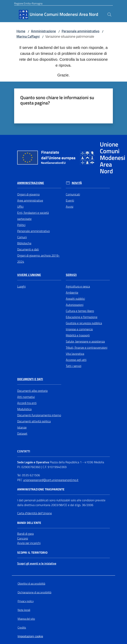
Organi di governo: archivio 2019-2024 (38, 258)
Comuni (22, 237)
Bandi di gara (25, 534)
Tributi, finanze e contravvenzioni (87, 348)
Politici (21, 225)
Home (21, 31)
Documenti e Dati (30, 379)
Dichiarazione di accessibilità (34, 592)
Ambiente (72, 292)
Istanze (22, 427)
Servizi (71, 275)
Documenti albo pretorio (32, 391)
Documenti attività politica (34, 421)
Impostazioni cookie (30, 636)
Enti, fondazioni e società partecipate (33, 216)
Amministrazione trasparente (41, 489)
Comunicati (73, 194)
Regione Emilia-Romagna (28, 3)
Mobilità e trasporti (78, 335)
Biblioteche (24, 243)
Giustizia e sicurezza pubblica (84, 323)
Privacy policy (26, 601)
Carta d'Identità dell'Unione (35, 513)
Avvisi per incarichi (29, 543)
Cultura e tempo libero (80, 311)
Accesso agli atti (76, 360)
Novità (77, 183)
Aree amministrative (30, 200)
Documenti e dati (28, 249)
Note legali (24, 610)
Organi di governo (28, 194)
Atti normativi (26, 397)
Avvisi (70, 207)
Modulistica (24, 409)
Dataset (22, 433)
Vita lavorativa (75, 354)
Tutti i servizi (74, 366)
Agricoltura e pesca (78, 286)
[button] (109, 15)
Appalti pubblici (75, 299)
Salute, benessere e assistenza (85, 341)
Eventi (70, 200)
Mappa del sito (26, 619)
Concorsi (23, 538)
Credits (22, 627)
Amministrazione (43, 31)
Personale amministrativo (81, 31)
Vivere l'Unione (29, 275)
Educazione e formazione (82, 317)
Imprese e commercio (79, 329)
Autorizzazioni (75, 305)
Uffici (20, 207)
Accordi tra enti (27, 403)
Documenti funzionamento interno (39, 415)
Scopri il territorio (32, 553)
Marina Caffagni (28, 36)
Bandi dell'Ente (29, 523)
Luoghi (21, 286)
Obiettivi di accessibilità (31, 584)
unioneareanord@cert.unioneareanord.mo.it (51, 480)
